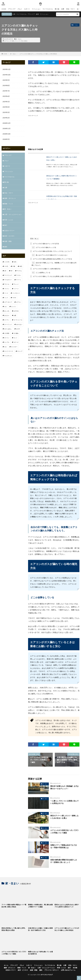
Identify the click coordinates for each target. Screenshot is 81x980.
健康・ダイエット (10, 198)
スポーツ (27, 9)
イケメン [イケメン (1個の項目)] (7, 289)
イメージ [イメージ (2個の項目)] (16, 289)
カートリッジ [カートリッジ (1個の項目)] (8, 324)
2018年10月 (7, 134)
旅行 (6, 225)
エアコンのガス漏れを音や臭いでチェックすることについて (51, 251)
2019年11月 (7, 69)
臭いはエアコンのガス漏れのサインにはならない (50, 255)
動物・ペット (9, 204)
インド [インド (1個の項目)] (6, 298)
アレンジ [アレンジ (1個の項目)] (16, 284)
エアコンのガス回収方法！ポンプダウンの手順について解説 (64, 831)
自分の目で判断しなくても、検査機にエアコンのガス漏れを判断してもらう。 (54, 264)
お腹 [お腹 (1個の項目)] (15, 315)
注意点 (25, 41)
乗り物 (57, 9)
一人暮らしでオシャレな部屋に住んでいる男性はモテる (64, 802)
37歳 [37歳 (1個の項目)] (14, 266)
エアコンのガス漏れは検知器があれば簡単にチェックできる (51, 259)
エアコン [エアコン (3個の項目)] (19, 302)
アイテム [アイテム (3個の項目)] (19, 271)
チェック (18, 41)
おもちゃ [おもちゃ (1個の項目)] (7, 315)
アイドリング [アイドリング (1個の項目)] (8, 275)
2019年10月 (7, 75)
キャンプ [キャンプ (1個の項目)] (20, 351)
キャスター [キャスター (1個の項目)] (14, 347)
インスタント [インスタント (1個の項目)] (16, 293)
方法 (22, 41)
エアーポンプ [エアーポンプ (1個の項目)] (8, 302)
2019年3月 (6, 112)
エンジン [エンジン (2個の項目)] (14, 307)
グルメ (20, 9)
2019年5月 (6, 102)
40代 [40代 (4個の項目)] (21, 266)
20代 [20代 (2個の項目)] (15, 262)
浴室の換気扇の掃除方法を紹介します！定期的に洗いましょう (64, 861)
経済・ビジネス (9, 236)
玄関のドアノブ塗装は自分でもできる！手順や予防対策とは (64, 846)
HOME (4, 9)
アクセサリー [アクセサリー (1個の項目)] (8, 280)
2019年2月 (6, 118)
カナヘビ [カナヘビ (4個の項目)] (16, 342)
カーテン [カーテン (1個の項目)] (7, 320)
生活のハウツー (9, 231)
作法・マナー (71, 9)
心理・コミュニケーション (13, 214)
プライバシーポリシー (52, 970)
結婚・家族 (8, 241)
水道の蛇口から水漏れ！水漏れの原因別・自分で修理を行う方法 (40, 929)
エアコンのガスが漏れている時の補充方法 (45, 269)
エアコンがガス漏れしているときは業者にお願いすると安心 (51, 276)
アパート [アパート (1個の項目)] (19, 280)
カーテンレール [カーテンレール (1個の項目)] (18, 320)
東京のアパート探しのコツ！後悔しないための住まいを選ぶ (64, 817)
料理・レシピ (9, 220)
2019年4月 (6, 107)
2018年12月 (7, 123)
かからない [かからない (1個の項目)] (19, 324)
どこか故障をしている (41, 273)
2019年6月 (6, 96)
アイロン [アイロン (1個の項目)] (19, 275)
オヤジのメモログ (47, 975)
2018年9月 (6, 139)
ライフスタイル (48, 9)
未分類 (75, 968)
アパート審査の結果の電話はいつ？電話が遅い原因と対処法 (14, 906)
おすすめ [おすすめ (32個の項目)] (16, 311)
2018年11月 (7, 128)
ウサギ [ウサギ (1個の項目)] (14, 298)
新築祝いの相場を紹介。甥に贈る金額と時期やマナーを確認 (40, 906)
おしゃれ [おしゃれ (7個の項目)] (7, 311)
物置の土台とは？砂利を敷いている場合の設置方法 (40, 953)
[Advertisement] (54, 131)
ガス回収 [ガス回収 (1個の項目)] (7, 333)
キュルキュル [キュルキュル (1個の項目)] (8, 356)
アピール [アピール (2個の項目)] (7, 284)
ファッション (36, 9)
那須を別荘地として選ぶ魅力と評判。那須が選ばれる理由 (14, 929)
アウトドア (12, 9)
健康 (37, 14)
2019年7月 (6, 91)
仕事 (63, 9)
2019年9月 (6, 80)
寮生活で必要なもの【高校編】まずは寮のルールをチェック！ (64, 787)
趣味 (6, 247)
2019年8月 (6, 85)
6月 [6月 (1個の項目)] (5, 271)
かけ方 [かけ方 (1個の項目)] (18, 329)
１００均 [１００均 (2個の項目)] (7, 262)
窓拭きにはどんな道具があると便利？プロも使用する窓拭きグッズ (67, 906)
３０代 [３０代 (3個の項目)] (6, 266)
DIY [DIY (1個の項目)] (11, 271)
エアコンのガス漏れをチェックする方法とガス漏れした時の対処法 (38, 54)
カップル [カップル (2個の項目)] (7, 342)
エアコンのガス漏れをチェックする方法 (44, 244)
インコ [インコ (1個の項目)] (6, 293)
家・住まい (19, 39)
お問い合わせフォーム (68, 970)
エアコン (7, 41)
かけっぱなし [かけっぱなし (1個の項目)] (8, 329)
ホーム (6, 965)
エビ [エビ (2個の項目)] (5, 307)
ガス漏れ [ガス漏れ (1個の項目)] (16, 333)
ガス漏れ (12, 41)
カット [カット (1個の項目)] (15, 338)
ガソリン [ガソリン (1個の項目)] (7, 338)
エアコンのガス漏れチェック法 (44, 247)
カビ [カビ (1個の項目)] (5, 347)
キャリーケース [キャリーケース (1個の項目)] (9, 351)
